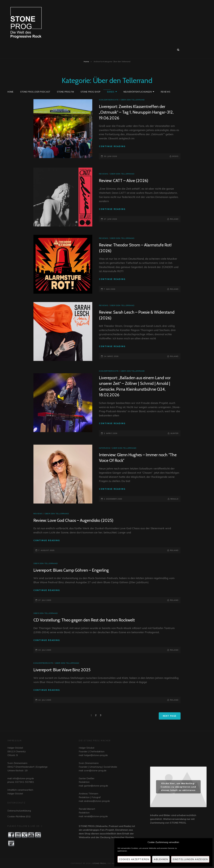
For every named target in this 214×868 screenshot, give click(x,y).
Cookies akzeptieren (134, 859)
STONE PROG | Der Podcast (35, 50)
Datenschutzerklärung (19, 811)
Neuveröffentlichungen (138, 50)
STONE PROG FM (65, 50)
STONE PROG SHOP (91, 50)
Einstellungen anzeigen (190, 859)
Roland (174, 219)
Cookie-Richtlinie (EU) (19, 816)
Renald (174, 499)
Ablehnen (161, 859)
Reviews (166, 50)
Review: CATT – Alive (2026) (124, 181)
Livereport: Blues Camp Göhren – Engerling (71, 570)
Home (10, 50)
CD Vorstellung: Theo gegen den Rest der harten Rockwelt (84, 620)
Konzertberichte (109, 100)
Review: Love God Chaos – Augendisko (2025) (73, 520)
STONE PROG (99, 863)
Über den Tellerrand (133, 100)
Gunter (174, 433)
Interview (105, 448)
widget (178, 750)
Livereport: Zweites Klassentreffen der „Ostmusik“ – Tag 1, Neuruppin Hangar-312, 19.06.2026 (136, 112)
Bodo (175, 156)
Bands (111, 50)
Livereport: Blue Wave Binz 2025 (62, 670)
